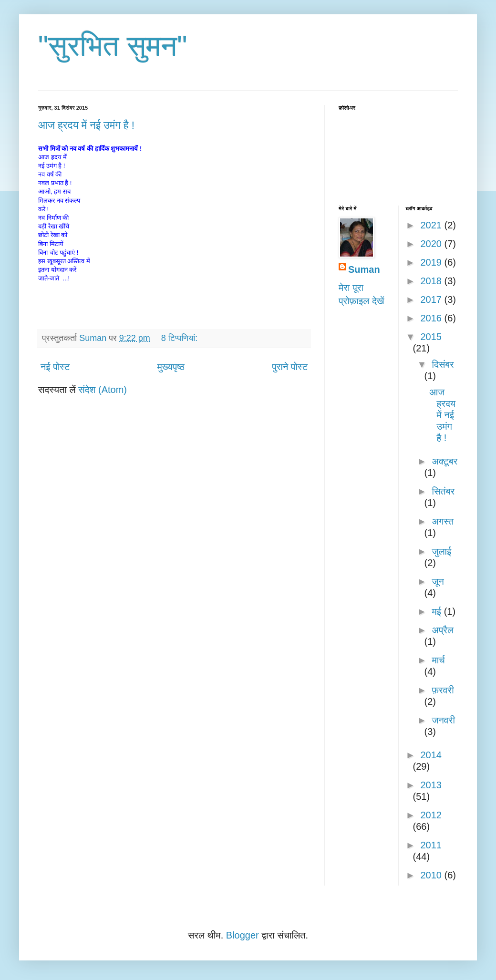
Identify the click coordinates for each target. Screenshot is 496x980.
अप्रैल (443, 630)
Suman (364, 269)
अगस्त (443, 521)
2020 (432, 244)
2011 (431, 845)
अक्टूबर (444, 461)
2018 (432, 281)
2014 (431, 755)
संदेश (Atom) (103, 390)
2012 (431, 815)
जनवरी (443, 720)
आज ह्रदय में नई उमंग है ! (86, 125)
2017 (432, 299)
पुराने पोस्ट (290, 367)
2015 (431, 337)
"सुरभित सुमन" (113, 46)
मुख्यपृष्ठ (171, 367)
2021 (432, 225)
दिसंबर (443, 364)
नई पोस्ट (55, 367)
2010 (432, 875)
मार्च (438, 660)
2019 (432, 262)
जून (438, 581)
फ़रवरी (443, 690)
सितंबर (443, 491)
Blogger (243, 935)
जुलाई (441, 551)
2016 (432, 318)
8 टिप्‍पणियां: (181, 338)
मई (438, 611)
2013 (431, 785)
